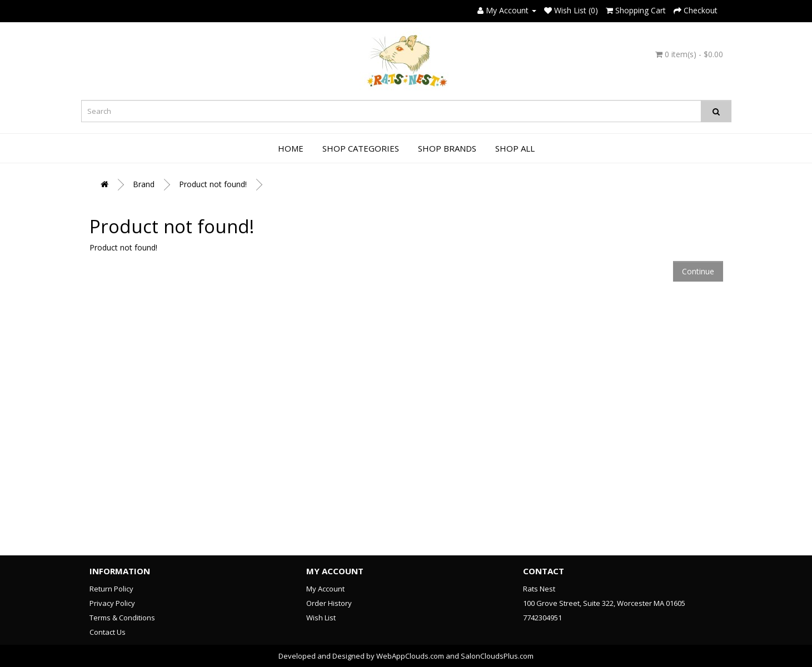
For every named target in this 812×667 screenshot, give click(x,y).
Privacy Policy (112, 603)
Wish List (321, 618)
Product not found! (213, 184)
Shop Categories (361, 148)
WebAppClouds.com (410, 656)
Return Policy (111, 589)
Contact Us (108, 632)
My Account (325, 589)
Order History (329, 603)
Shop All (515, 148)
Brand (144, 184)
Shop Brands (447, 148)
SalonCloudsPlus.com (497, 656)
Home (291, 148)
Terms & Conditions (122, 618)
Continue (698, 271)
